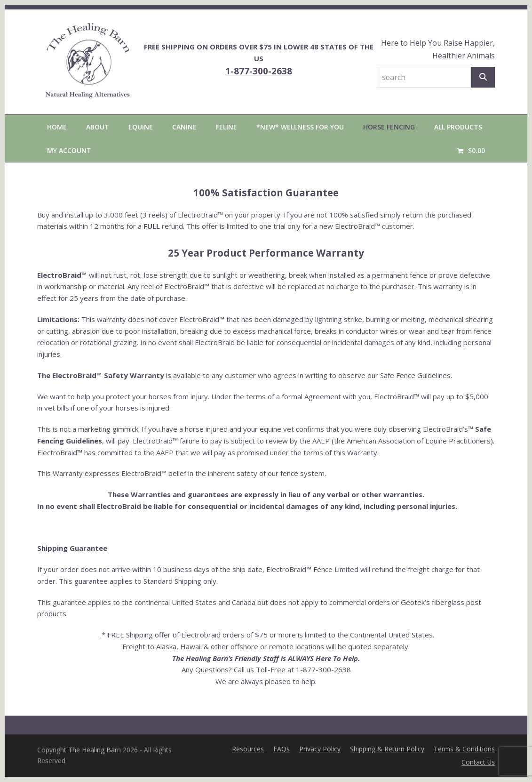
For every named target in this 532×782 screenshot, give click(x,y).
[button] (471, 150)
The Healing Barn (95, 750)
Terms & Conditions (464, 749)
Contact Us (478, 762)
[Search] (483, 77)
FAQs (282, 749)
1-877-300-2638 (259, 71)
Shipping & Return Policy (387, 749)
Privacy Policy (320, 749)
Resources (248, 749)
